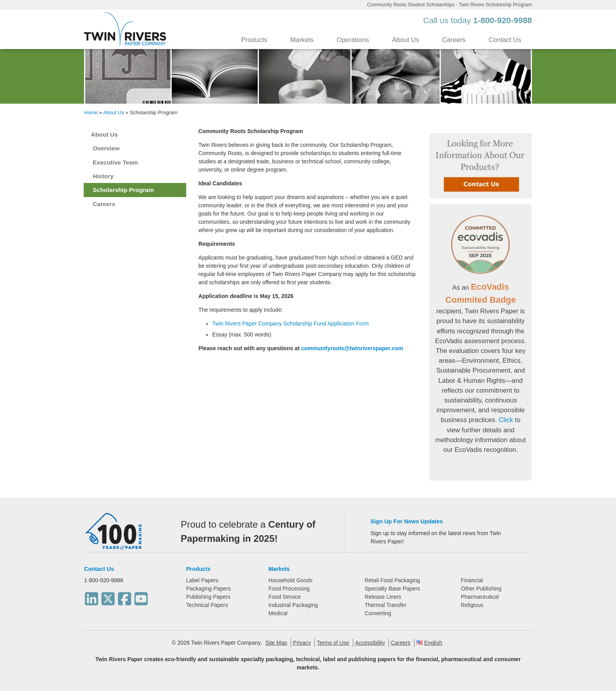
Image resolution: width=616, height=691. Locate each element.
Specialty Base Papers (392, 589)
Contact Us (505, 40)
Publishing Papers (208, 597)
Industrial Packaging (293, 605)
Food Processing (289, 589)
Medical (278, 613)
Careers (454, 40)
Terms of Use (333, 643)
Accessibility (370, 643)
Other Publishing (481, 589)
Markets (302, 40)
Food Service (284, 597)
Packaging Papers (209, 589)
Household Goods (290, 580)
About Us (406, 40)
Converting (378, 613)
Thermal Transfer (386, 605)
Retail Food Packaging (392, 580)
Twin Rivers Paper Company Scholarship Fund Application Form (290, 324)
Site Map (276, 643)
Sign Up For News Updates (407, 521)
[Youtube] (141, 596)
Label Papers (203, 580)
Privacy (302, 643)
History (103, 176)
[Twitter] (108, 596)
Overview (106, 148)
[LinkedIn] (92, 596)
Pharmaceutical (480, 597)
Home (91, 112)
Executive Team (115, 162)
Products (254, 40)
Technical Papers (207, 605)
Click (506, 420)
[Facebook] (125, 596)
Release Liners (383, 597)
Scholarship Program (123, 190)
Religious (472, 605)
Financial (472, 580)
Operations (353, 40)
